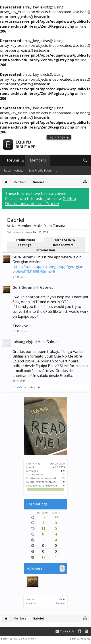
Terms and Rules (80, 639)
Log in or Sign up (59, 137)
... (57, 170)
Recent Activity (64, 240)
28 (63, 474)
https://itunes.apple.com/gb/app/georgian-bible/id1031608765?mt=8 (49, 269)
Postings (25, 245)
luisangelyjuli (25, 342)
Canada (60, 603)
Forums (13, 160)
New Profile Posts (40, 170)
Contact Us (65, 631)
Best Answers (63, 245)
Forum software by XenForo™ (19, 639)
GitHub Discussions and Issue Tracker (41, 201)
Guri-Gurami (24, 257)
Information (46, 250)
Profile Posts (25, 240)
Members (38, 160)
